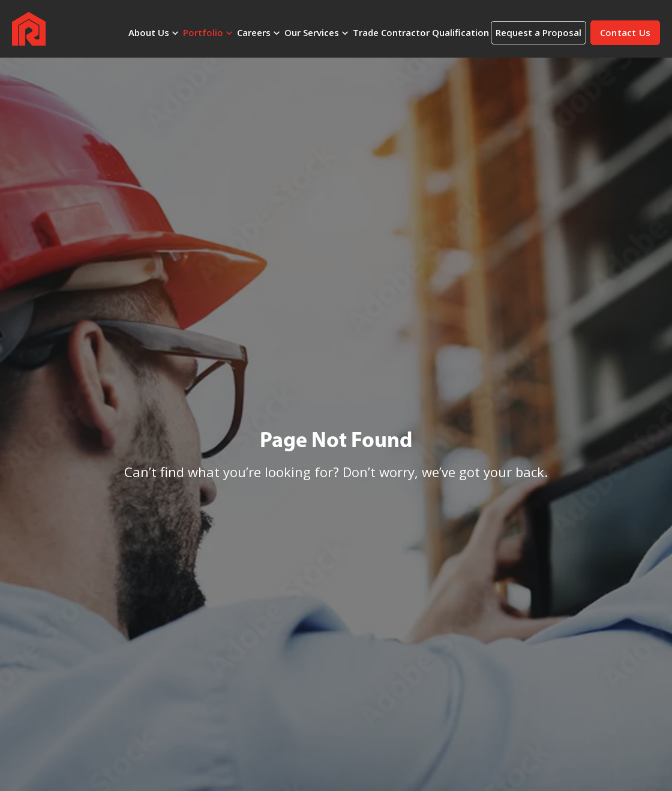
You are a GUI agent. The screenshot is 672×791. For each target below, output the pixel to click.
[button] (625, 33)
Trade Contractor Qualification (421, 32)
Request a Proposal (538, 32)
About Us (149, 32)
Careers (254, 32)
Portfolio (203, 32)
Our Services (312, 32)
